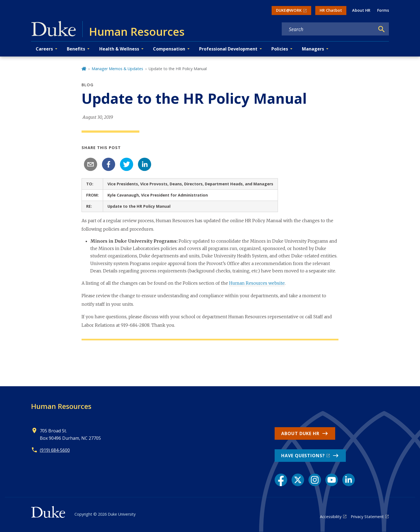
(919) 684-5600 (55, 450)
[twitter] (127, 164)
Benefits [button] (76, 49)
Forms (383, 10)
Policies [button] (280, 49)
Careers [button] (44, 49)
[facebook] (109, 164)
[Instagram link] (315, 480)
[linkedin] (145, 164)
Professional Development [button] (228, 49)
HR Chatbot (331, 10)
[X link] (298, 480)
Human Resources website (257, 283)
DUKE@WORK (289, 10)
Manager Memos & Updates (117, 69)
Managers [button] (313, 49)
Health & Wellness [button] (119, 49)
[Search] (382, 29)
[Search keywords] (328, 29)
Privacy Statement (367, 517)
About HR (361, 10)
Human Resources (61, 406)
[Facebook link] (281, 480)
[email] (91, 164)
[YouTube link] (332, 480)
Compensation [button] (169, 49)
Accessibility (331, 517)
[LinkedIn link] (349, 480)
